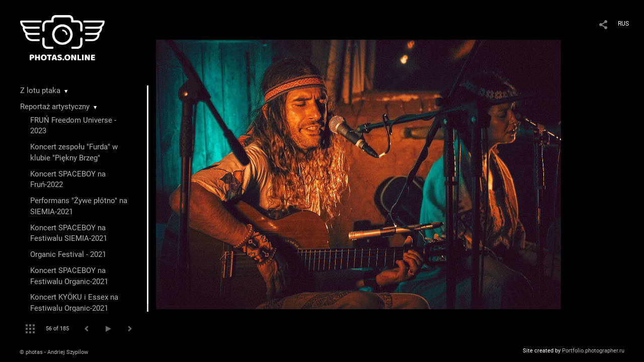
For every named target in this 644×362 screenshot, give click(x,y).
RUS (623, 24)
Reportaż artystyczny (55, 107)
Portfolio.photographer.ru (593, 351)
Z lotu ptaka (40, 90)
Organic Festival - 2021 (68, 254)
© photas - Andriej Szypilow (54, 352)
